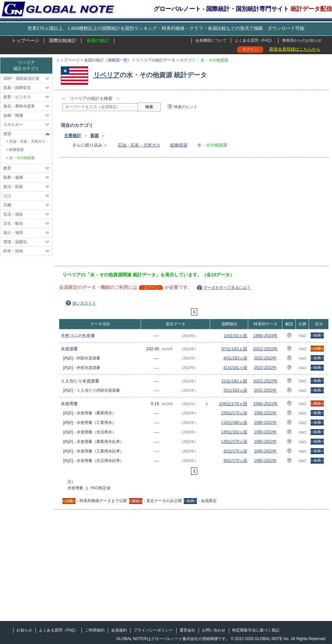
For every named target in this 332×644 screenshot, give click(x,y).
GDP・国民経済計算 (21, 79)
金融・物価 (13, 115)
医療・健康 (13, 177)
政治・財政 (13, 187)
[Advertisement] (143, 214)
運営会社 (187, 630)
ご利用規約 (95, 630)
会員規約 (119, 630)
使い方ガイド (84, 303)
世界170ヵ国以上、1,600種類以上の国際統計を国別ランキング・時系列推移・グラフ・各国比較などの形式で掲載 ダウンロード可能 (166, 28)
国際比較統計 (63, 40)
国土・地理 (13, 233)
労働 (7, 205)
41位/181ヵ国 (235, 368)
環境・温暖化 (15, 242)
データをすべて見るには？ (227, 287)
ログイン (250, 49)
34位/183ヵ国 (235, 358)
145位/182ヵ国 (234, 432)
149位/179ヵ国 (234, 442)
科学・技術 (13, 251)
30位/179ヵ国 (235, 461)
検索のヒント (186, 107)
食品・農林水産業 (19, 106)
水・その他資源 (22, 158)
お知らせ (24, 630)
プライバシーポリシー (153, 630)
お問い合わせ (214, 630)
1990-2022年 (265, 404)
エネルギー (13, 125)
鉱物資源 (179, 145)
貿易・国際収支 (17, 88)
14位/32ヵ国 (235, 336)
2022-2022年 (265, 349)
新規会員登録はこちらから (295, 49)
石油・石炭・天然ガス (139, 145)
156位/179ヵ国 (233, 404)
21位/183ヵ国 (234, 381)
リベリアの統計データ (155, 60)
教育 (7, 168)
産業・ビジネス (17, 97)
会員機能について (211, 40)
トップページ (25, 40)
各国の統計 (98, 40)
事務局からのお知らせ (302, 40)
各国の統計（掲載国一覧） (108, 60)
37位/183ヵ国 (234, 349)
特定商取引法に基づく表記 (256, 630)
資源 (94, 136)
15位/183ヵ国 (235, 390)
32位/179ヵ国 (235, 451)
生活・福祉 (13, 214)
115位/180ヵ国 (234, 423)
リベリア (107, 75)
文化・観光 (13, 223)
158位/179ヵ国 (234, 413)
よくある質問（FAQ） (254, 40)
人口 (7, 196)
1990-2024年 (265, 336)
